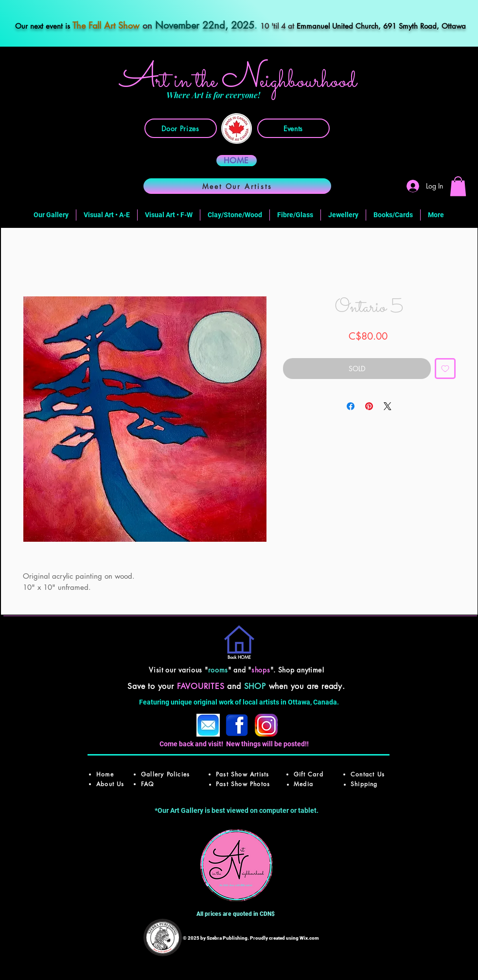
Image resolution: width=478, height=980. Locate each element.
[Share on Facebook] (351, 406)
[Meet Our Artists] (237, 186)
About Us (110, 784)
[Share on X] (388, 406)
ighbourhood (308, 81)
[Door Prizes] (181, 128)
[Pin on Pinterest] (369, 406)
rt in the (189, 81)
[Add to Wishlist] (445, 369)
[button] (458, 186)
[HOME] (237, 161)
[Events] (293, 128)
